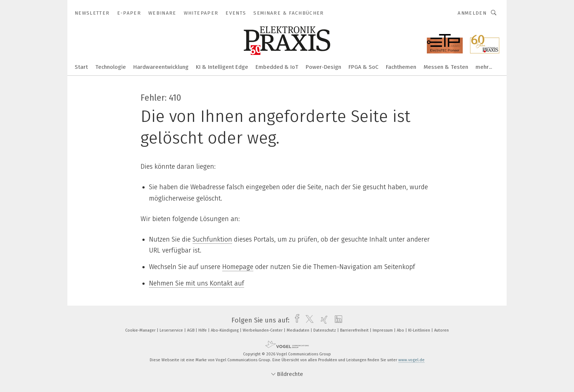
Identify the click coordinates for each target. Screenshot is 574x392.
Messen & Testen (446, 67)
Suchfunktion (212, 239)
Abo (401, 330)
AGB (191, 330)
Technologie (111, 67)
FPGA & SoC (364, 67)
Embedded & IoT (277, 67)
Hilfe (203, 330)
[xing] (322, 320)
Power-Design (323, 67)
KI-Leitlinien (420, 330)
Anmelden (472, 13)
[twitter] (308, 320)
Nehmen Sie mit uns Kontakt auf (197, 283)
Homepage (238, 267)
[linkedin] (337, 320)
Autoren (441, 330)
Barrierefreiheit (355, 330)
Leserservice (172, 330)
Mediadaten (299, 330)
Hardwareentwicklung (161, 67)
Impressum (383, 330)
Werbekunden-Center (263, 330)
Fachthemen (401, 67)
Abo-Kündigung (225, 330)
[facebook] (295, 320)
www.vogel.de (411, 360)
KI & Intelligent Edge (222, 67)
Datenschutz (325, 330)
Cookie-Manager (141, 330)
